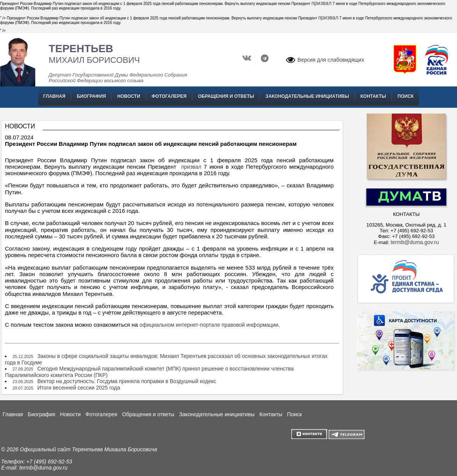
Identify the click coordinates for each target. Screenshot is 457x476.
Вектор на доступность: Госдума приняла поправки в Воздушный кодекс (127, 381)
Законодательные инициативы (307, 96)
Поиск (406, 96)
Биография (91, 96)
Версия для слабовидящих (331, 60)
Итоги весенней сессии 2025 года (79, 388)
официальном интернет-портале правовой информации (209, 325)
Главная (54, 96)
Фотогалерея (169, 96)
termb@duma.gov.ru (415, 242)
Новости (129, 96)
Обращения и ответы (226, 96)
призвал (322, 3)
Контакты (373, 96)
